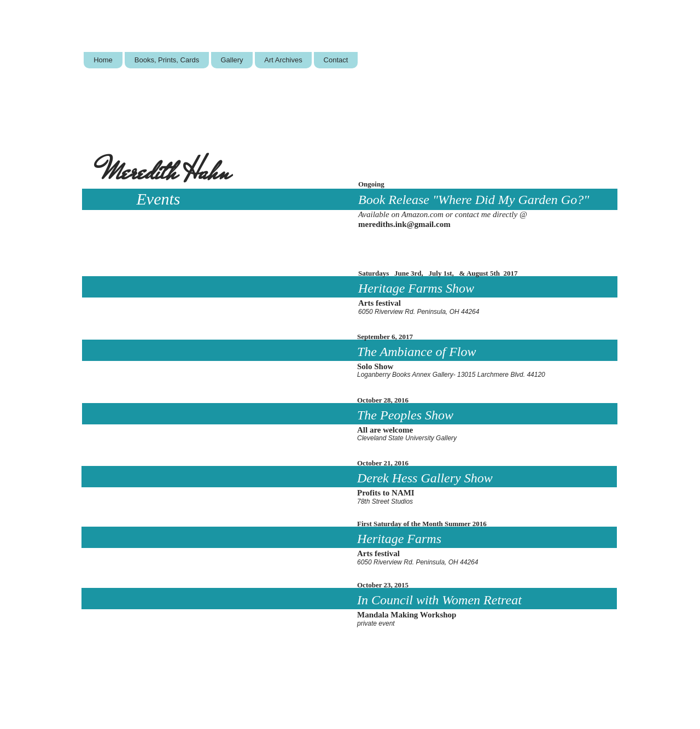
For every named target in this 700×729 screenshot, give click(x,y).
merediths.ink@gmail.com (404, 224)
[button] (167, 60)
